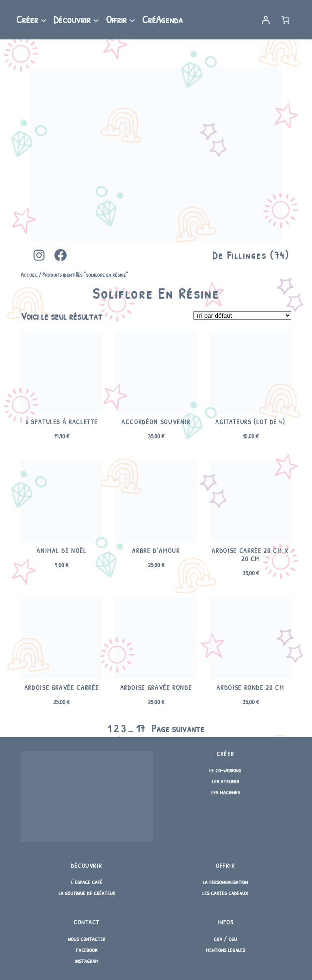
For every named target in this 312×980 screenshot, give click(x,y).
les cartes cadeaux (225, 893)
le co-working (225, 770)
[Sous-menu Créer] (44, 20)
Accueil (29, 274)
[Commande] (242, 315)
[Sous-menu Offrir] (132, 20)
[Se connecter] (265, 20)
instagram (87, 960)
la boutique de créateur (87, 893)
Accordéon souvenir (156, 422)
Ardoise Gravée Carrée (62, 688)
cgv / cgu (225, 939)
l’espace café (87, 882)
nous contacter (87, 939)
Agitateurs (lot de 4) (250, 422)
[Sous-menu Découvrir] (96, 20)
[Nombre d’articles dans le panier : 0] (286, 20)
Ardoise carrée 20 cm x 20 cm (250, 555)
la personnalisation (225, 882)
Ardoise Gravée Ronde (156, 688)
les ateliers (225, 781)
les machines (225, 792)
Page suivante (178, 728)
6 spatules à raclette (62, 422)
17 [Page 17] (140, 728)
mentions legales (225, 950)
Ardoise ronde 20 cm (250, 688)
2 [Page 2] (116, 728)
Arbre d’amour (156, 551)
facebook (87, 950)
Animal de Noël (61, 551)
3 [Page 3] (123, 728)
